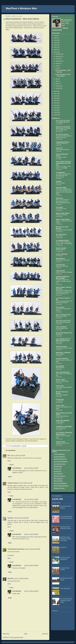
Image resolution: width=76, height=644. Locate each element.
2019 (56, 52)
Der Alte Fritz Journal (62, 134)
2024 (56, 40)
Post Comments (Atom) (17, 637)
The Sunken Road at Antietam (64, 387)
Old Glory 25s (58, 471)
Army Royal (59, 207)
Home (26, 634)
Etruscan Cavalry (60, 183)
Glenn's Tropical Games (63, 219)
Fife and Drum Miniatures (61, 461)
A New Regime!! (60, 422)
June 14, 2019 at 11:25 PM (18, 455)
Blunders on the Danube (63, 127)
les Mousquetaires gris (62, 328)
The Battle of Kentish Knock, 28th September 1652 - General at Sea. (63, 175)
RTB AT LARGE (60, 380)
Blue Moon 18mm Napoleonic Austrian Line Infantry (66, 539)
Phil (9, 455)
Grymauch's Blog (61, 188)
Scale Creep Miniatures (60, 483)
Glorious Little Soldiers (63, 213)
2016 (56, 96)
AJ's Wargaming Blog (62, 241)
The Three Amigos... (61, 428)
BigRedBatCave (61, 259)
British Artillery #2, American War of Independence (63, 129)
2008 (56, 115)
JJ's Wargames (60, 172)
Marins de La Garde (61, 316)
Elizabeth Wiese (60, 368)
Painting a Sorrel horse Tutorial (64, 348)
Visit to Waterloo (60, 354)
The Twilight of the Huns (62, 122)
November (59, 56)
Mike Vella (10, 578)
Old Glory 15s (58, 469)
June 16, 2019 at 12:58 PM (33, 549)
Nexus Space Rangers (62, 395)
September (59, 61)
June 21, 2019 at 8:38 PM (31, 534)
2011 (56, 108)
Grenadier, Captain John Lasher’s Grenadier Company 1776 (64, 281)
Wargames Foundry (59, 488)
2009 (56, 112)
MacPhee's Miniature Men (21, 8)
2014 (56, 101)
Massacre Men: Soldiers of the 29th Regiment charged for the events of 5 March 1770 (64, 292)
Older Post (45, 634)
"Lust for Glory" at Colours (63, 260)
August (58, 63)
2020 (56, 50)
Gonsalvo (10, 518)
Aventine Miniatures (59, 454)
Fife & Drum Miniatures (63, 372)
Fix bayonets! (60, 399)
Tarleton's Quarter (61, 248)
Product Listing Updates (62, 416)
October (58, 59)
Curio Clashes (60, 307)
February (58, 86)
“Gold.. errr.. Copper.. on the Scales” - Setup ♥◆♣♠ (63, 167)
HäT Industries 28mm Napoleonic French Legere (66, 600)
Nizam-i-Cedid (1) (60, 250)
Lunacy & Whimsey (62, 254)
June (57, 68)
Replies (11, 464)
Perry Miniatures (58, 474)
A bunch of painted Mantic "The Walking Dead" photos (64, 302)
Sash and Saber (58, 481)
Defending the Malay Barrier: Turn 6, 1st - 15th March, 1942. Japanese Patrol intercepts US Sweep (64, 191)
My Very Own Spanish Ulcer (64, 333)
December (59, 54)
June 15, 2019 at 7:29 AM (31, 468)
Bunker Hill (59, 148)
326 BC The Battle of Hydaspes (64, 272)
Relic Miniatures (58, 479)
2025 (56, 38)
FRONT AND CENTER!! (63, 421)
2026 (56, 36)
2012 (56, 105)
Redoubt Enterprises (59, 476)
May (57, 79)
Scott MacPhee (17, 468)
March (58, 84)
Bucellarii (59, 182)
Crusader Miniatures (59, 457)
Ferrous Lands (60, 405)
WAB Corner (59, 198)
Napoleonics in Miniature (63, 353)
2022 (56, 45)
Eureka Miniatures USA (60, 459)
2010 (56, 110)
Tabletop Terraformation (62, 266)
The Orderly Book (61, 234)
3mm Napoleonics (65, 588)
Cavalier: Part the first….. (62, 144)
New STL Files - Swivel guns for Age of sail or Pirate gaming (64, 243)
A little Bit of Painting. (61, 215)
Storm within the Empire (63, 121)
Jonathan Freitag (13, 483)
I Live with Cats (60, 265)
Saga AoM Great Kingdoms (63, 322)
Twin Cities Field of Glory (63, 321)
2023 (56, 43)
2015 (56, 98)
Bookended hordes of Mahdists (64, 230)
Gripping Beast (58, 466)
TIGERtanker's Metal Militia (64, 427)
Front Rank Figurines (60, 464)
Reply (9, 461)
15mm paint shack (61, 347)
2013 (56, 103)
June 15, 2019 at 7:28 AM (31, 499)
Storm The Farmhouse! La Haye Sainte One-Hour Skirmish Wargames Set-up (63, 201)
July (57, 66)
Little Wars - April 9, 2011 (62, 443)
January (58, 88)
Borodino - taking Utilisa (62, 381)
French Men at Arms (61, 209)
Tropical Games (60, 442)
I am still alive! (60, 401)
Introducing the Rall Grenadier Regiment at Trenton (64, 137)
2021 (56, 47)
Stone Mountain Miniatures (61, 486)
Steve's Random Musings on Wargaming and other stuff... (63, 163)
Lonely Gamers (60, 271)
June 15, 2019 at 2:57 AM (25, 483)
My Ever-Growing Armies (63, 315)
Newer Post (6, 634)
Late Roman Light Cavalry (63, 150)
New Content (59, 236)
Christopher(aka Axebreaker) (16, 549)
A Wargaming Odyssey (63, 142)
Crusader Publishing (62, 359)
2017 (56, 94)
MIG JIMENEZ (60, 366)
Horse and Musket (61, 327)
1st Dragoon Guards (61, 157)
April (57, 81)
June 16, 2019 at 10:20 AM (21, 518)
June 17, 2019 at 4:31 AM (21, 578)
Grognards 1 (59, 334)
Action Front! (60, 386)
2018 (56, 91)
